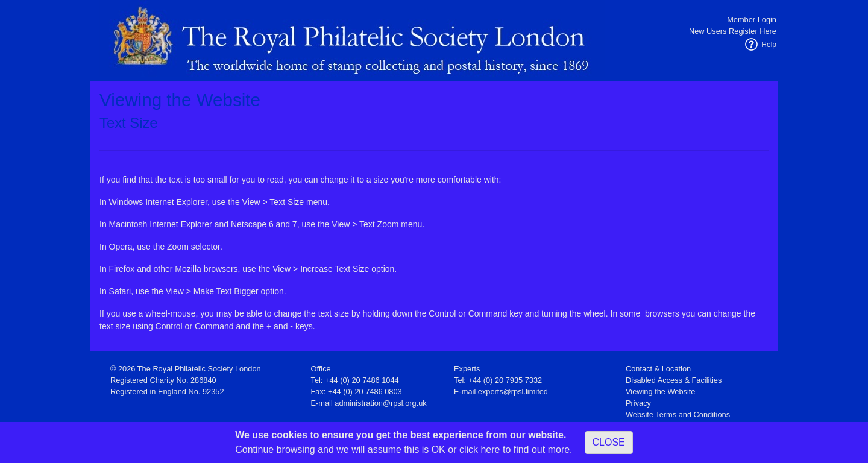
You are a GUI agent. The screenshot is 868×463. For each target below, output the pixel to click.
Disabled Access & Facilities (674, 380)
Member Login (752, 20)
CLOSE (609, 442)
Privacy (638, 403)
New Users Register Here (733, 31)
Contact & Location (658, 369)
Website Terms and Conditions (678, 414)
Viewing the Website (660, 392)
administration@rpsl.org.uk (380, 403)
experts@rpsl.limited (513, 392)
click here (480, 449)
